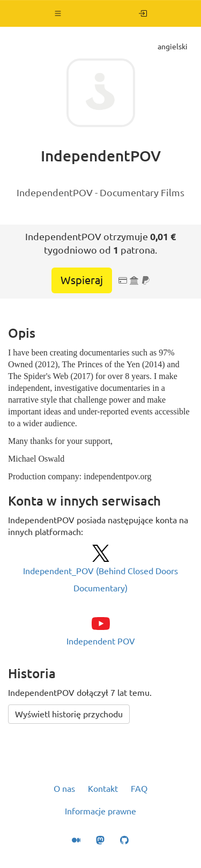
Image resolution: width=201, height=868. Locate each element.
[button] (58, 13)
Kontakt (103, 789)
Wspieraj (82, 280)
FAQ (139, 789)
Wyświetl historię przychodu (69, 714)
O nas (64, 789)
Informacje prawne (100, 811)
